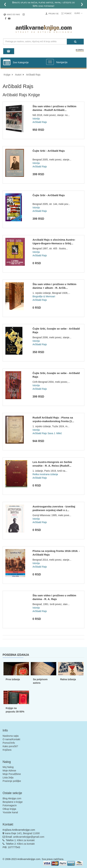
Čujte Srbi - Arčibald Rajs (49, 151)
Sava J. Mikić (55, 433)
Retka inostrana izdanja (45, 474)
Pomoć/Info (9, 743)
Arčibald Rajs (33, 75)
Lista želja (8, 778)
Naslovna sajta (11, 736)
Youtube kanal (10, 812)
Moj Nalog (8, 767)
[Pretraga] (75, 42)
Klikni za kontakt (26, 840)
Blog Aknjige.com (12, 798)
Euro (78, 13)
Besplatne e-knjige (13, 802)
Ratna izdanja (68, 679)
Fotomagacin (10, 805)
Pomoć (68, 13)
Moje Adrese (9, 771)
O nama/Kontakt (11, 739)
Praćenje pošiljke (12, 781)
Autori (18, 75)
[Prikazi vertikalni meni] (7, 63)
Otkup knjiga (9, 809)
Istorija (36, 119)
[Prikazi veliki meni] (50, 62)
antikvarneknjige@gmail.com (29, 837)
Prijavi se (53, 14)
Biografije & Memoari (44, 296)
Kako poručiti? (10, 746)
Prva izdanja (13, 679)
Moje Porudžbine (12, 774)
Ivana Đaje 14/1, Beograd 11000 (22, 833)
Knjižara (7, 750)
